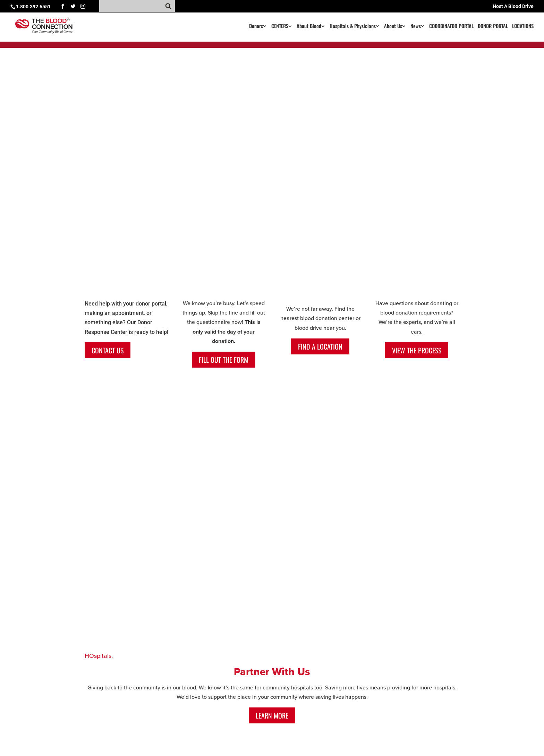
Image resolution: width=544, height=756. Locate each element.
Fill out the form (224, 360)
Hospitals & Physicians (353, 27)
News (416, 27)
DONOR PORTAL (493, 27)
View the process (417, 350)
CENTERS (280, 27)
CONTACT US (108, 350)
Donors (256, 27)
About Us (393, 27)
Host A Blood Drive (513, 6)
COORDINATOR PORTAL (451, 27)
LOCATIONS (523, 27)
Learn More (272, 715)
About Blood (309, 27)
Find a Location (320, 346)
